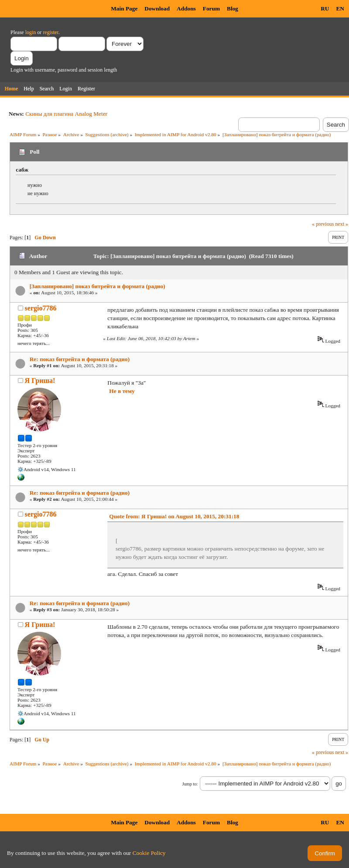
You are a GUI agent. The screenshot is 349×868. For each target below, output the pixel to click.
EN (340, 9)
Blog (233, 9)
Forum (211, 9)
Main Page (124, 9)
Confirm (325, 853)
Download (157, 9)
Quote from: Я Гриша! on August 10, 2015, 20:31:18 (174, 516)
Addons (186, 9)
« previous (323, 224)
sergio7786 (41, 308)
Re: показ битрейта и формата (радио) (80, 359)
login (31, 32)
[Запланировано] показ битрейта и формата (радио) (98, 286)
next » (342, 224)
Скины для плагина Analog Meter (66, 114)
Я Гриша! (40, 381)
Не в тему (122, 391)
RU (325, 9)
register (50, 32)
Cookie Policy (149, 853)
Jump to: (190, 784)
